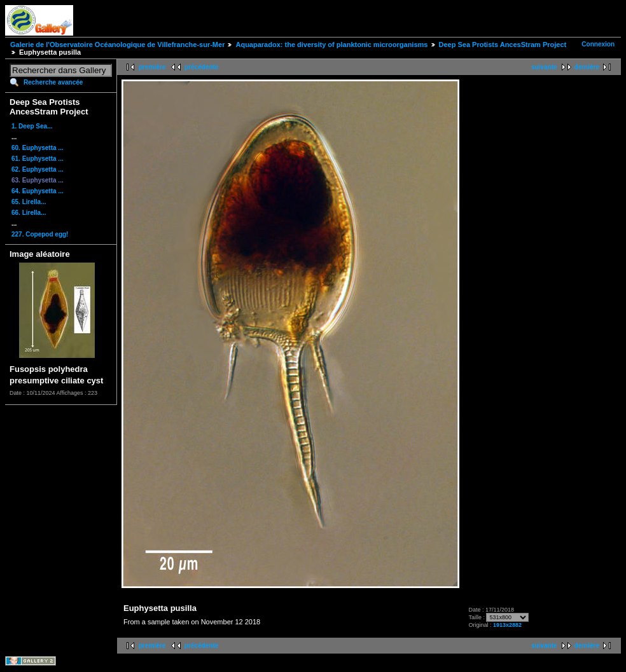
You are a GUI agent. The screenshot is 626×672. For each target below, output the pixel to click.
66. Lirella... (29, 213)
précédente (201, 67)
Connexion (598, 44)
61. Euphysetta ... (38, 159)
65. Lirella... (29, 202)
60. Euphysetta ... (38, 148)
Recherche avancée (53, 82)
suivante (544, 67)
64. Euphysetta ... (38, 191)
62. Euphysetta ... (38, 169)
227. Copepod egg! (40, 234)
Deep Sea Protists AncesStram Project (503, 45)
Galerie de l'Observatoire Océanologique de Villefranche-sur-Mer (117, 45)
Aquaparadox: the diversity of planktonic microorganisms (331, 45)
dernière (587, 67)
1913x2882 (507, 625)
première (152, 67)
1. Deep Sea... (32, 126)
